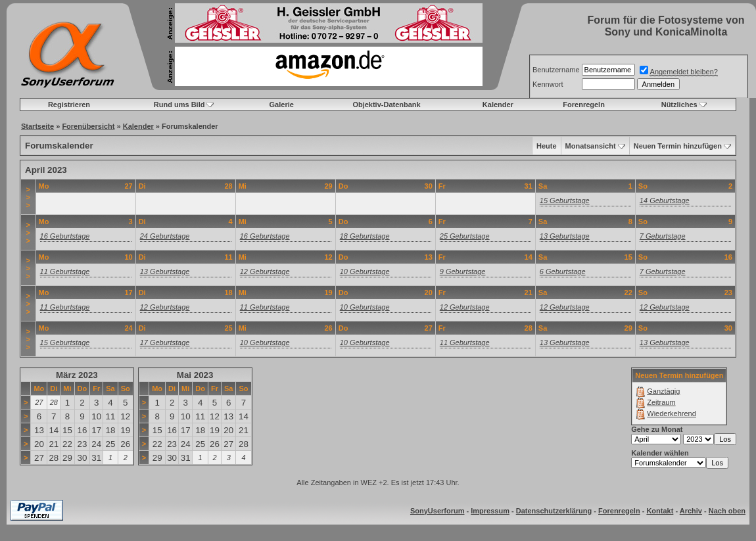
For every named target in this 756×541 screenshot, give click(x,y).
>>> (28, 197)
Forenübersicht (88, 126)
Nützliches (679, 105)
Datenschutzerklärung (554, 511)
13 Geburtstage (565, 236)
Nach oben (727, 511)
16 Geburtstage (65, 236)
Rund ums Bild (179, 105)
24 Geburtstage (165, 236)
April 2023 (46, 170)
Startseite (37, 126)
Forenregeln (584, 105)
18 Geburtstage (365, 236)
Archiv (691, 511)
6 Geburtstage (563, 271)
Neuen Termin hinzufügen (678, 146)
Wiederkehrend (672, 413)
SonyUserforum (437, 511)
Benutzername (556, 70)
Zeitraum (661, 402)
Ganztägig (663, 391)
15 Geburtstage (565, 200)
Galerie (282, 105)
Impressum (490, 511)
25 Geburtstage (465, 236)
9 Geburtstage (463, 271)
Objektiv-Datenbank (386, 105)
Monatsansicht (591, 146)
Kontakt (660, 511)
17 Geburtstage (165, 342)
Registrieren (69, 105)
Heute (547, 146)
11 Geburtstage (65, 271)
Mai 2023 (195, 375)
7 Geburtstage (663, 236)
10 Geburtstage (365, 271)
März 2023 (77, 375)
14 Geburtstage (665, 200)
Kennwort (548, 84)
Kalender (498, 105)
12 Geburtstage (265, 271)
